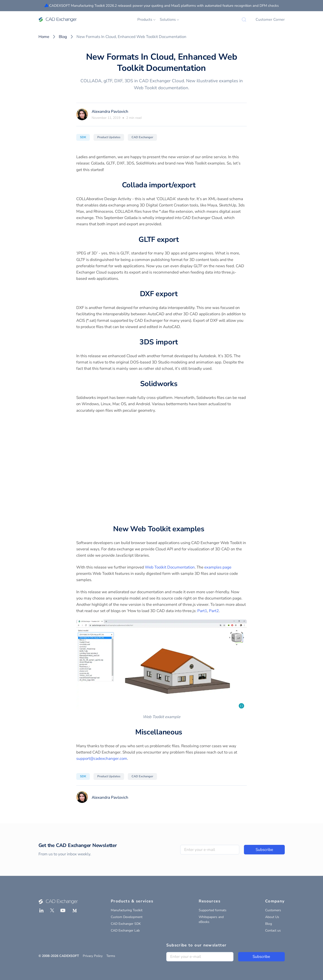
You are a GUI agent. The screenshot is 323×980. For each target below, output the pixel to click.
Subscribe (264, 850)
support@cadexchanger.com (102, 759)
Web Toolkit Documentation (170, 567)
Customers (273, 910)
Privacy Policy (93, 956)
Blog (63, 37)
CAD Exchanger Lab (125, 930)
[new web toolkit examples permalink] (207, 529)
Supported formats (213, 910)
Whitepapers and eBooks (211, 919)
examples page (218, 567)
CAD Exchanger (142, 137)
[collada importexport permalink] (198, 185)
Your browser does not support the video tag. (161, 467)
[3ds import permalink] (181, 342)
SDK (83, 137)
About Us (272, 917)
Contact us (273, 930)
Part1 (202, 611)
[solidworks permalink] (180, 384)
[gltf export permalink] (182, 240)
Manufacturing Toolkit (127, 910)
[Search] (244, 20)
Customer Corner (270, 20)
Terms (111, 956)
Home (44, 37)
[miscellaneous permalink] (185, 732)
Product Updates (109, 137)
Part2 (214, 611)
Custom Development (127, 917)
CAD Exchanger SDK (126, 924)
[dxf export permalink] (180, 294)
